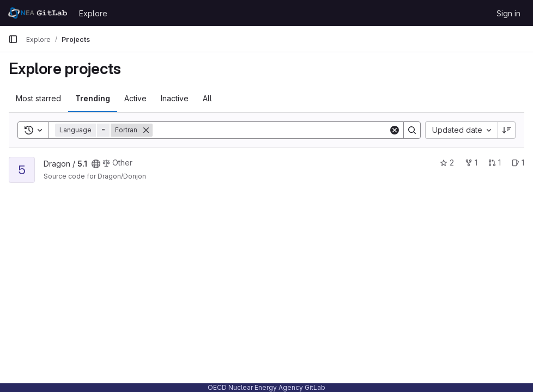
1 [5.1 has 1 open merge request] (495, 163)
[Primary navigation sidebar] (13, 39)
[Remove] (146, 130)
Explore (93, 13)
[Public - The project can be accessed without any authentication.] (96, 164)
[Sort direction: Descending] (507, 130)
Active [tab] (135, 98)
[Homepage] (38, 13)
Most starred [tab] (38, 98)
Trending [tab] (93, 98)
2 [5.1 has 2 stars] (447, 163)
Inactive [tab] (175, 98)
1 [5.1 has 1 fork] (471, 163)
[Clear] (395, 130)
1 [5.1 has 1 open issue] (518, 163)
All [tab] (207, 98)
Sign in (508, 13)
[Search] (271, 130)
